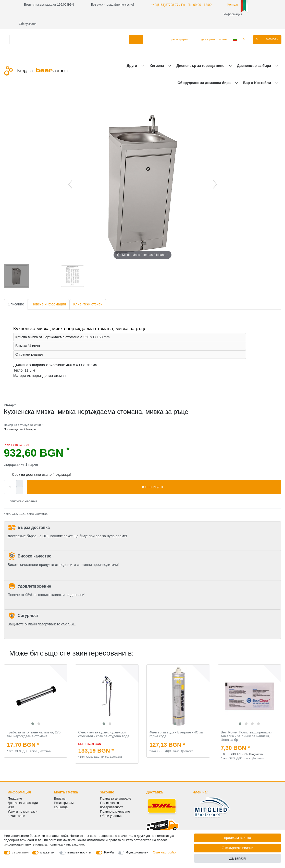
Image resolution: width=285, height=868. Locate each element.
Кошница (61, 797)
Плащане (15, 789)
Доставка (41, 504)
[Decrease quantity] (20, 481)
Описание (16, 294)
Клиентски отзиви (88, 294)
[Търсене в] (136, 30)
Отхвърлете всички (238, 848)
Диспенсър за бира (255, 56)
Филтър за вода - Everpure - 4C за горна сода (176, 725)
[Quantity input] (10, 477)
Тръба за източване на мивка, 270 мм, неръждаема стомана (34, 725)
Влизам (60, 789)
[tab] (16, 295)
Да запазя (238, 858)
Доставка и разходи (23, 793)
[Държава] (235, 30)
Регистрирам (64, 793)
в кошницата (210, 477)
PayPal (109, 852)
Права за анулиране (116, 789)
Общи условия (111, 806)
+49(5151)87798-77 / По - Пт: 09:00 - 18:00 (180, 5)
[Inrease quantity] (20, 474)
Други (132, 56)
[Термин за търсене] (69, 30)
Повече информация (49, 294)
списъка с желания (22, 492)
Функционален (137, 852)
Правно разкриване (115, 802)
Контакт (230, 5)
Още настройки (165, 852)
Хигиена (157, 56)
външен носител (80, 852)
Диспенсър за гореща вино (201, 56)
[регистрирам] (178, 30)
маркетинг (48, 852)
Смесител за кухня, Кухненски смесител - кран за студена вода (104, 725)
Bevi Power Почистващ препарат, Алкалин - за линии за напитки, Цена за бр (247, 726)
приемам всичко (237, 838)
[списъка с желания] (246, 30)
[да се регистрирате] (211, 30)
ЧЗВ (11, 797)
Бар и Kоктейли (258, 73)
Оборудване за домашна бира (205, 73)
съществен (20, 852)
